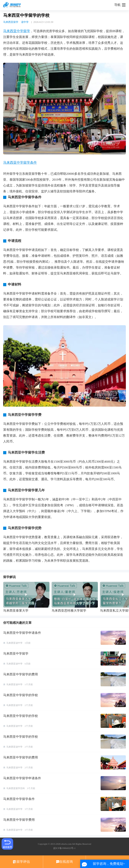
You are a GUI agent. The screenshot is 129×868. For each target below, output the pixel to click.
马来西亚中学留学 (17, 31)
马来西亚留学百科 (16, 788)
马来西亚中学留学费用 (19, 820)
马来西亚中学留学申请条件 (22, 633)
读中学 (25, 22)
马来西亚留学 (11, 22)
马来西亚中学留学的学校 (21, 695)
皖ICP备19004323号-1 (64, 848)
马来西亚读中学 (14, 643)
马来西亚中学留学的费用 (21, 674)
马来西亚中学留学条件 (20, 163)
